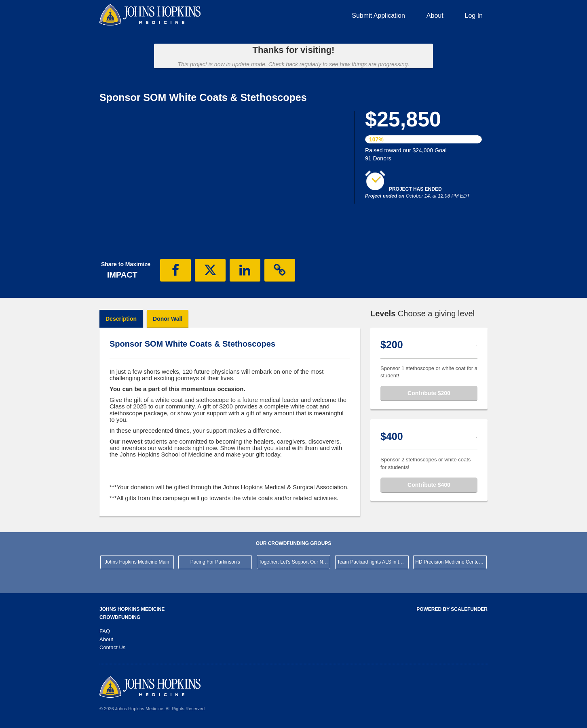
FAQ (105, 631)
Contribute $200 (429, 393)
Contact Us (112, 647)
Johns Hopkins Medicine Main (137, 562)
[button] (175, 270)
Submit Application (378, 16)
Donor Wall (168, 319)
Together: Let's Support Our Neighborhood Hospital (295, 562)
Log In (474, 16)
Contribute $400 (429, 485)
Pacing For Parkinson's (215, 562)
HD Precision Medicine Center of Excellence (451, 562)
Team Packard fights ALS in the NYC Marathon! (373, 562)
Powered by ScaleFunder (452, 609)
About (435, 16)
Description (121, 319)
